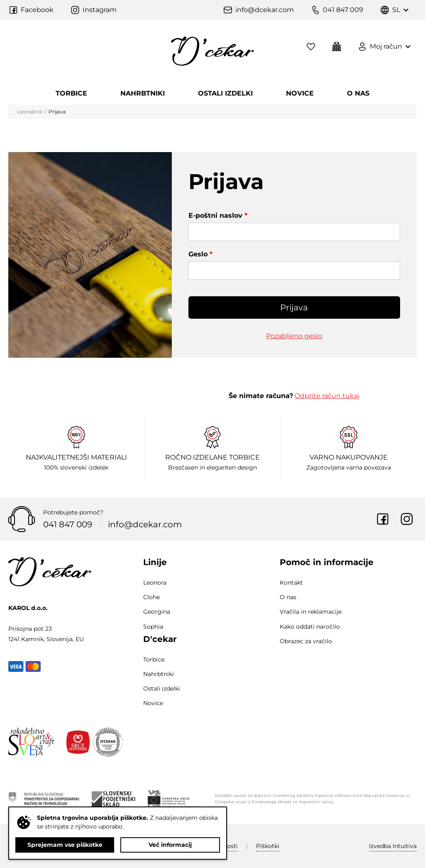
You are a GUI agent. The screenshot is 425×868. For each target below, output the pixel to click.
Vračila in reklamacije (311, 612)
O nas (358, 93)
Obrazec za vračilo (306, 641)
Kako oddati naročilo (310, 627)
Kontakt (291, 583)
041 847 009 (68, 525)
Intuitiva (393, 846)
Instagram (407, 519)
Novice (300, 93)
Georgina (157, 612)
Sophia (153, 627)
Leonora (155, 583)
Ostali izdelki (225, 93)
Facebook (383, 519)
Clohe (151, 597)
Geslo (200, 254)
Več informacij (170, 845)
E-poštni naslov (218, 215)
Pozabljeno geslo (294, 336)
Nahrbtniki (143, 93)
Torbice (71, 93)
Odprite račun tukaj (327, 396)
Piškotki (268, 846)
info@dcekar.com (145, 525)
